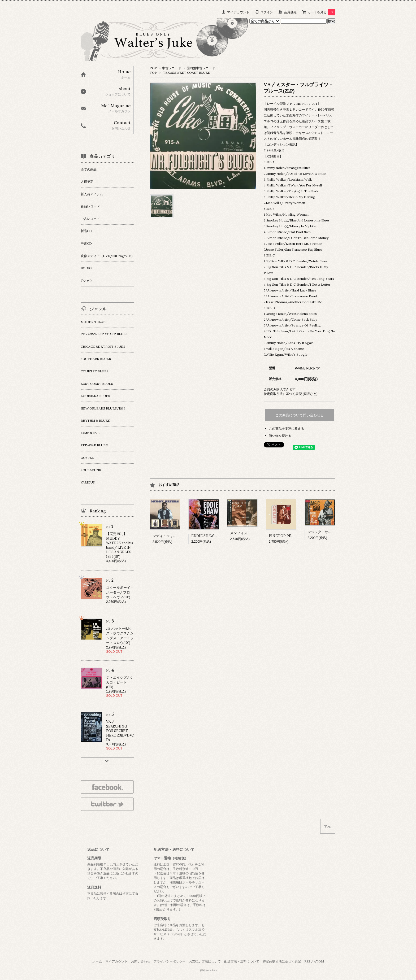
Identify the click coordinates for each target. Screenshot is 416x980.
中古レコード (172, 68)
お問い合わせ (141, 961)
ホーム (97, 961)
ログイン (267, 12)
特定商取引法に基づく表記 (282, 961)
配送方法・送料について (242, 961)
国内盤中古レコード (201, 68)
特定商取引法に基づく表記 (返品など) (291, 394)
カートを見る (321, 12)
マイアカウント (238, 12)
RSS (307, 961)
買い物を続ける (280, 436)
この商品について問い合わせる (300, 415)
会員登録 (290, 12)
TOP (153, 68)
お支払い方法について (205, 961)
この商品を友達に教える (287, 428)
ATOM (319, 961)
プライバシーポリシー (170, 961)
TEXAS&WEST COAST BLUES (186, 73)
